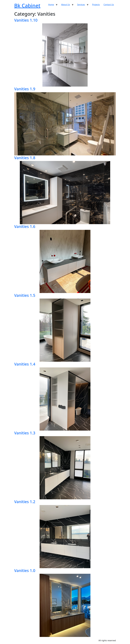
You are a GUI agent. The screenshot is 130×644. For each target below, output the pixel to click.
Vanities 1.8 (25, 158)
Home (51, 5)
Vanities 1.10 (26, 20)
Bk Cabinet (27, 5)
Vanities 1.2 (25, 502)
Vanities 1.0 (25, 570)
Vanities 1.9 (25, 89)
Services (81, 5)
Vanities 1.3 (25, 433)
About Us (66, 5)
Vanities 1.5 (25, 295)
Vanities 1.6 (25, 226)
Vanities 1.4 (25, 364)
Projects (96, 5)
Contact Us (109, 5)
